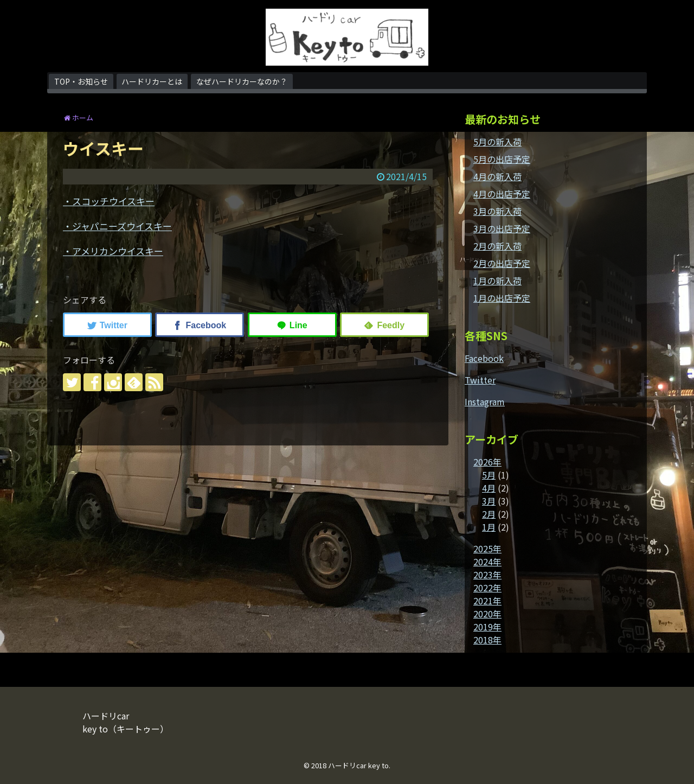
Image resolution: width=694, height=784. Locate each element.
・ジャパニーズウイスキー (117, 226)
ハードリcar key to (358, 765)
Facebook (484, 358)
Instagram (485, 401)
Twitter (480, 380)
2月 (489, 514)
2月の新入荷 (497, 246)
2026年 (487, 462)
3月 (489, 501)
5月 (489, 475)
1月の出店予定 (502, 298)
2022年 (487, 588)
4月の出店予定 (502, 194)
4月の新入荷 (497, 176)
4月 (489, 488)
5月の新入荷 (497, 142)
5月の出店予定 (502, 159)
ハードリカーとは (152, 81)
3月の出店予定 (502, 228)
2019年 (487, 627)
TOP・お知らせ (81, 81)
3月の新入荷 (497, 211)
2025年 (487, 549)
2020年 (487, 614)
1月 (489, 527)
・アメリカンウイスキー (113, 251)
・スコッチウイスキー (109, 201)
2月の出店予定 (502, 263)
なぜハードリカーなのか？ (242, 81)
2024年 (487, 562)
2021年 (487, 601)
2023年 (487, 575)
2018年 (487, 640)
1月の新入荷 (497, 281)
